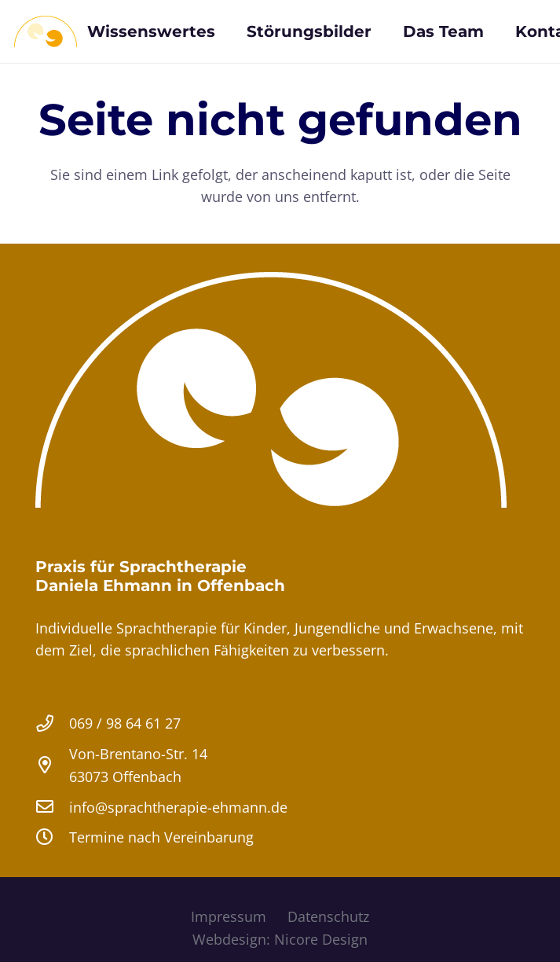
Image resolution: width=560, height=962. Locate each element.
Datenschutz (328, 916)
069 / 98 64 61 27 (125, 723)
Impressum (229, 916)
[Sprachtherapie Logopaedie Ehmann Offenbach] (46, 31)
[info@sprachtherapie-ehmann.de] (52, 807)
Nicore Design (321, 939)
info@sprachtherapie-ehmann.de (178, 807)
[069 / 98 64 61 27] (52, 724)
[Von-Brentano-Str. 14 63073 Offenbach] (52, 766)
